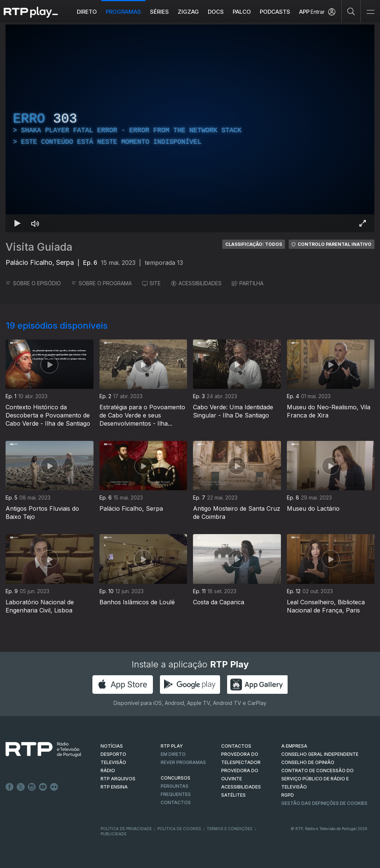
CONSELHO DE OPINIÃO (308, 762)
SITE (151, 283)
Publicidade (114, 834)
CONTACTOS (236, 746)
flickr (54, 787)
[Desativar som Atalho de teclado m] (35, 223)
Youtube (43, 787)
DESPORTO (113, 754)
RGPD (288, 795)
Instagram (32, 787)
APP (304, 12)
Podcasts (275, 12)
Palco (242, 12)
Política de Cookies (179, 829)
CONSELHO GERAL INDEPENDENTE (320, 754)
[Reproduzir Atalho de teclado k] (17, 223)
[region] (190, 128)
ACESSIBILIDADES (196, 283)
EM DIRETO (173, 754)
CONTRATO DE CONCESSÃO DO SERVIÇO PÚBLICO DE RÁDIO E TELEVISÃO (317, 779)
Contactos (176, 802)
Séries (159, 12)
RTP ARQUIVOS (118, 779)
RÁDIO (108, 771)
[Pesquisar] (351, 11)
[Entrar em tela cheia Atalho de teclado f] (363, 223)
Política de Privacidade (126, 829)
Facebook (10, 787)
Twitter (21, 787)
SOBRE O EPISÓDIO (33, 283)
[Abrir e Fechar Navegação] (370, 12)
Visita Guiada (39, 247)
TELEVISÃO (113, 762)
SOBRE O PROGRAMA (101, 283)
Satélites (233, 795)
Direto (87, 12)
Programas (123, 12)
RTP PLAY (172, 746)
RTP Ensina (114, 787)
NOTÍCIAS (112, 746)
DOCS (216, 12)
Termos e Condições (230, 829)
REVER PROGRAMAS (183, 762)
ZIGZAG (188, 12)
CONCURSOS (176, 778)
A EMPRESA (294, 746)
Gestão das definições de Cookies (324, 803)
